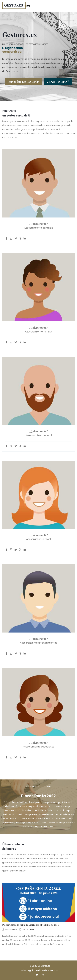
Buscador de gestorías (24, 81)
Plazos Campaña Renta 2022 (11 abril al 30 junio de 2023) (31, 925)
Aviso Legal (27, 970)
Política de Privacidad (48, 970)
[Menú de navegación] (73, 6)
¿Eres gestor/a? (58, 81)
